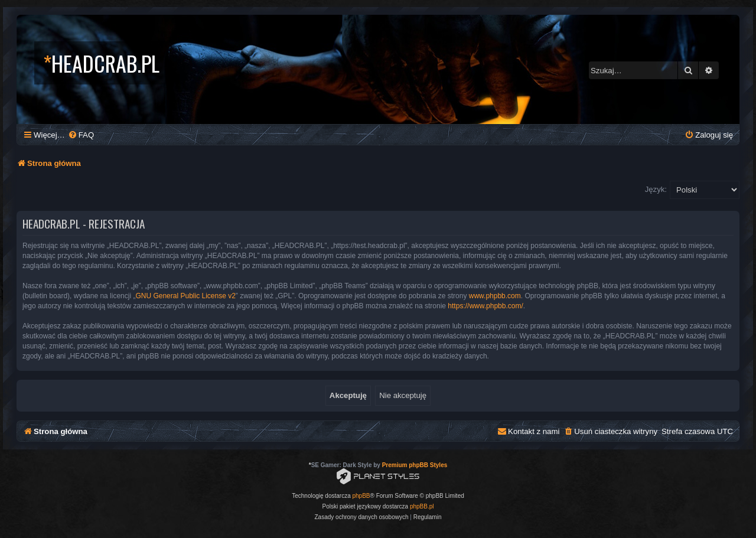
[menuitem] (81, 135)
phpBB (361, 496)
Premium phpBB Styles (415, 465)
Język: (656, 189)
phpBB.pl (422, 506)
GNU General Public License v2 (185, 296)
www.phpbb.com (495, 296)
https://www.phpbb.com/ (485, 306)
